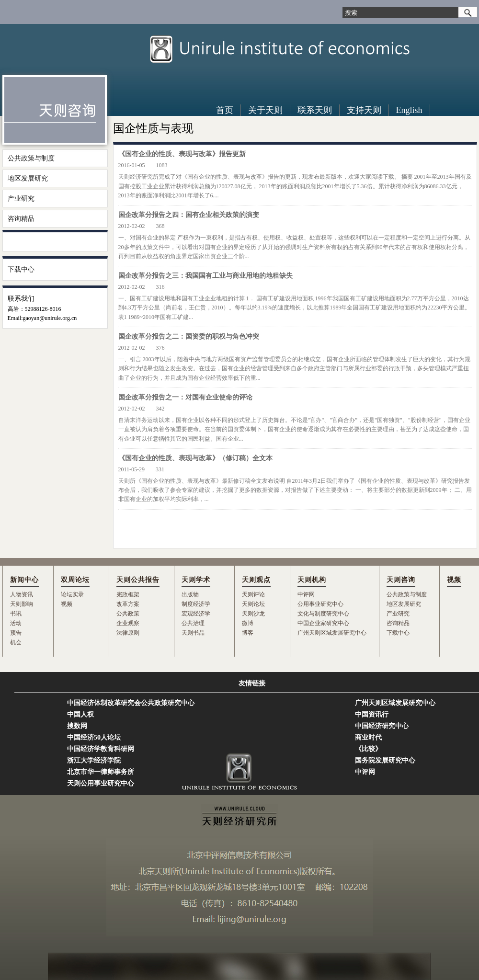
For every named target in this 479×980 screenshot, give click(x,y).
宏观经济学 (196, 614)
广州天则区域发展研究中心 (332, 633)
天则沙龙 (253, 614)
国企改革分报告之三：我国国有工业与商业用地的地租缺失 (205, 276)
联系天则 (315, 110)
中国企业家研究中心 (323, 623)
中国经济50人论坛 (94, 737)
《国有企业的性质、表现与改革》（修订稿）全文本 (195, 458)
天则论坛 (253, 604)
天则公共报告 (138, 580)
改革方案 (128, 604)
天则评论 (253, 594)
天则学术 (196, 580)
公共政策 (128, 614)
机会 (16, 642)
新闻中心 (24, 580)
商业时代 (368, 737)
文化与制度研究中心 (323, 614)
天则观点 (256, 580)
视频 (67, 604)
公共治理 (193, 623)
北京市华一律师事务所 (101, 772)
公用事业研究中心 (320, 604)
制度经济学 (196, 604)
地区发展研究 (28, 178)
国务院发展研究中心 (385, 760)
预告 (16, 633)
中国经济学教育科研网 (101, 749)
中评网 (306, 594)
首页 (225, 110)
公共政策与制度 (31, 158)
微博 (248, 623)
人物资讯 (22, 594)
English (409, 110)
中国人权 (80, 714)
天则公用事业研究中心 (101, 783)
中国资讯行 (372, 714)
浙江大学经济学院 (94, 760)
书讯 (16, 614)
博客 (248, 633)
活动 (16, 623)
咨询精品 (21, 219)
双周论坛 (75, 580)
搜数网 (77, 726)
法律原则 (128, 633)
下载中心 (21, 269)
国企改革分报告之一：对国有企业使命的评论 (185, 397)
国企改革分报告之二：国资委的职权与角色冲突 (189, 336)
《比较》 (368, 749)
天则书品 (193, 633)
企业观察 (128, 623)
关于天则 (265, 110)
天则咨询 (401, 580)
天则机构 (312, 580)
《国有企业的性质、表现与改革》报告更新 (182, 154)
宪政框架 (128, 594)
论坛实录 (72, 594)
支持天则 (364, 110)
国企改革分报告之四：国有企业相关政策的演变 (189, 215)
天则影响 (22, 604)
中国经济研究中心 (382, 726)
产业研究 (21, 199)
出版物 (190, 594)
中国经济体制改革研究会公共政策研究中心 (131, 703)
